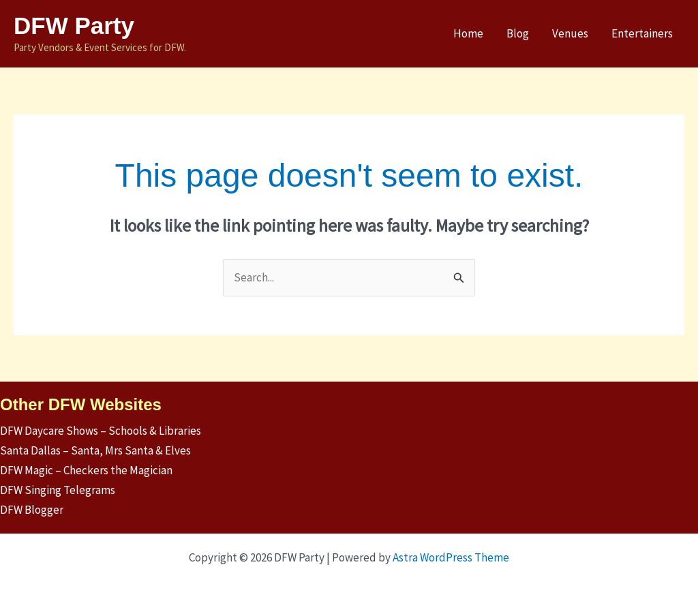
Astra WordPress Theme (451, 557)
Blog (518, 33)
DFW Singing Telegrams (58, 490)
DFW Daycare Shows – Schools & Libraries (101, 431)
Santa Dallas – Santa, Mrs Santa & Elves (95, 450)
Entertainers (642, 33)
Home (468, 33)
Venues (570, 33)
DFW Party (74, 26)
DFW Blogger (32, 510)
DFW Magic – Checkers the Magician (86, 470)
